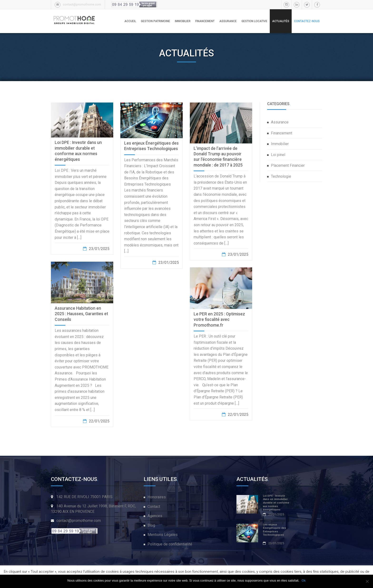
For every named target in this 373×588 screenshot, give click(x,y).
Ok (304, 581)
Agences (155, 516)
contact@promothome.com (82, 4)
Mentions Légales (163, 535)
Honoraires (157, 497)
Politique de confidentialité (170, 544)
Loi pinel (278, 155)
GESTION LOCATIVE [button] (254, 21)
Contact (154, 507)
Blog (151, 525)
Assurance (280, 122)
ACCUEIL (130, 21)
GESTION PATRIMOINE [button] (155, 21)
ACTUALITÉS (281, 21)
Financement (282, 133)
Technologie (281, 176)
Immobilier (280, 144)
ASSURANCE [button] (228, 21)
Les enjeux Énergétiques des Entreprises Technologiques (275, 530)
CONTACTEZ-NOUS (307, 21)
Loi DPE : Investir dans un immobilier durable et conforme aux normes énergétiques (276, 503)
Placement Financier (288, 165)
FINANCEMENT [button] (205, 21)
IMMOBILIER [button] (183, 21)
